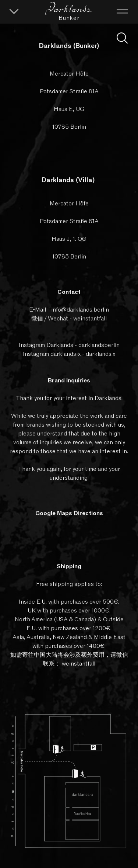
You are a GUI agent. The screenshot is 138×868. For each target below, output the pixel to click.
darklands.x (100, 354)
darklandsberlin (99, 345)
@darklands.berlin (85, 310)
